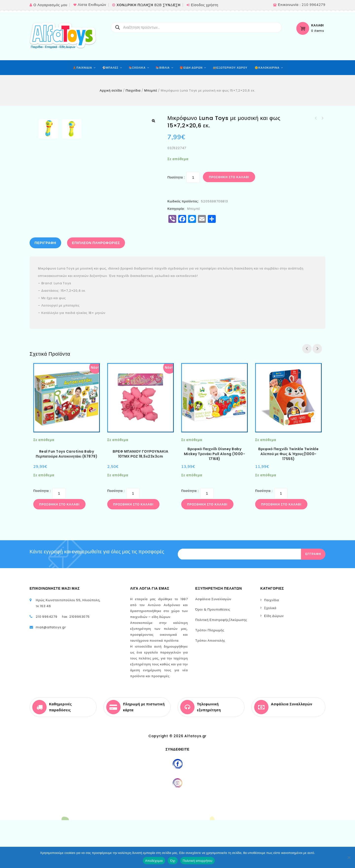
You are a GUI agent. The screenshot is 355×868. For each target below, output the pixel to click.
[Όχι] (349, 857)
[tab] (47, 291)
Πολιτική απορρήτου (197, 861)
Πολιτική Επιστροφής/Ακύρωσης (221, 668)
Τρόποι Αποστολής (210, 688)
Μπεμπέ (151, 90)
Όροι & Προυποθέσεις (213, 657)
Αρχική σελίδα (111, 90)
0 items (318, 31)
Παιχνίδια (133, 90)
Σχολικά (270, 656)
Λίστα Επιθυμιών (92, 5)
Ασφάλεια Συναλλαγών (213, 647)
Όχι (173, 861)
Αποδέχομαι (154, 861)
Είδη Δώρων (274, 664)
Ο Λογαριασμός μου (50, 5)
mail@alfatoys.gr (51, 675)
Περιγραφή (45, 291)
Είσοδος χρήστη (204, 5)
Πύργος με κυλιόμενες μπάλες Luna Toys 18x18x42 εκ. (316, 118)
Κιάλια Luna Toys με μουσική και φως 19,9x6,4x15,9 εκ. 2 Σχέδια (322, 118)
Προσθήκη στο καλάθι (229, 177)
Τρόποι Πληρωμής (210, 678)
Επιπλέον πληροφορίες (96, 291)
